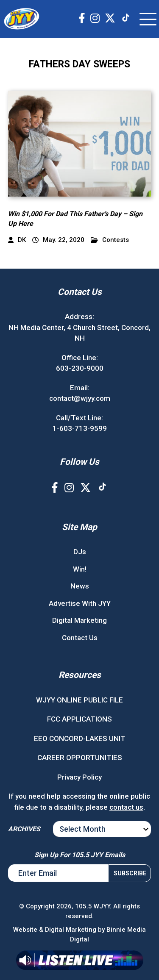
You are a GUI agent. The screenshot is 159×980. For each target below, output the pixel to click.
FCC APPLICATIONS (79, 719)
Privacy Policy (79, 777)
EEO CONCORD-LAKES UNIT (80, 738)
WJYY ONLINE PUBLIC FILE (79, 700)
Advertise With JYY (80, 603)
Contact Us (80, 638)
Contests (110, 240)
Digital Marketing (79, 620)
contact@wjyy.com (80, 398)
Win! (80, 569)
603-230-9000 (80, 368)
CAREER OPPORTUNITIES (80, 758)
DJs (80, 552)
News (80, 586)
